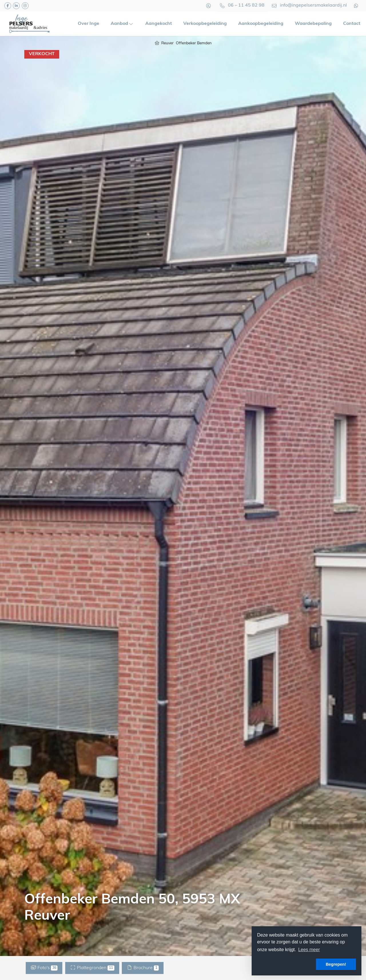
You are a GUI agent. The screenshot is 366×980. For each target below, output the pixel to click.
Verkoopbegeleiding (205, 24)
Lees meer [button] (309, 950)
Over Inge (88, 24)
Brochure (143, 968)
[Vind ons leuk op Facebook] (8, 6)
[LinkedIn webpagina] (16, 6)
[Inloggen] (208, 6)
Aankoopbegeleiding (261, 24)
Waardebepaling (313, 24)
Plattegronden (92, 968)
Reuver (167, 43)
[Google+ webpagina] (25, 6)
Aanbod (122, 24)
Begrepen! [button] (336, 964)
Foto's (44, 968)
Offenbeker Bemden (194, 43)
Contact (352, 24)
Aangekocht (159, 24)
